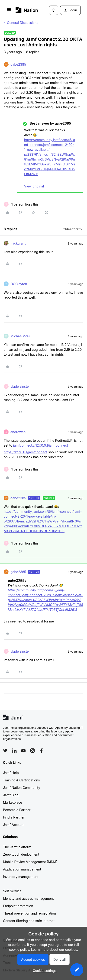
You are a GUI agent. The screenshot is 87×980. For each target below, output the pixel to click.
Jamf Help (11, 773)
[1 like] (21, 204)
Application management (22, 869)
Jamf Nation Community (22, 788)
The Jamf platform (17, 847)
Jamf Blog (11, 795)
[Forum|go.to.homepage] (25, 10)
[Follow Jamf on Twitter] (5, 751)
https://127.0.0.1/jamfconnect (26, 452)
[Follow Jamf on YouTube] (23, 751)
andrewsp (18, 432)
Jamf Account (14, 825)
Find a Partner (14, 817)
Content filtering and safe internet (29, 921)
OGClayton (19, 284)
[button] (9, 11)
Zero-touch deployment (21, 854)
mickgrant (18, 243)
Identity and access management (28, 898)
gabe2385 (18, 64)
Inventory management (21, 877)
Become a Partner (17, 810)
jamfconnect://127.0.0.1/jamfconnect (41, 445)
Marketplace (13, 802)
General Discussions (23, 23)
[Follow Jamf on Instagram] (32, 751)
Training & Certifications (21, 780)
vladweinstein (21, 386)
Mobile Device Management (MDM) (30, 862)
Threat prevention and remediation (29, 913)
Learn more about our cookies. (55, 949)
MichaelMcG (20, 336)
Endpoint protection (18, 906)
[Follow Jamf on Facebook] (42, 751)
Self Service (12, 891)
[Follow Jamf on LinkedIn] (14, 751)
